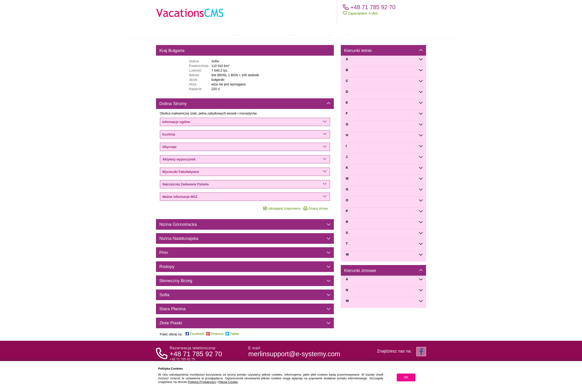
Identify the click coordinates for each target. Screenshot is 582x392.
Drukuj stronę (315, 208)
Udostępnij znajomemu (282, 208)
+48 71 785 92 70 (369, 7)
